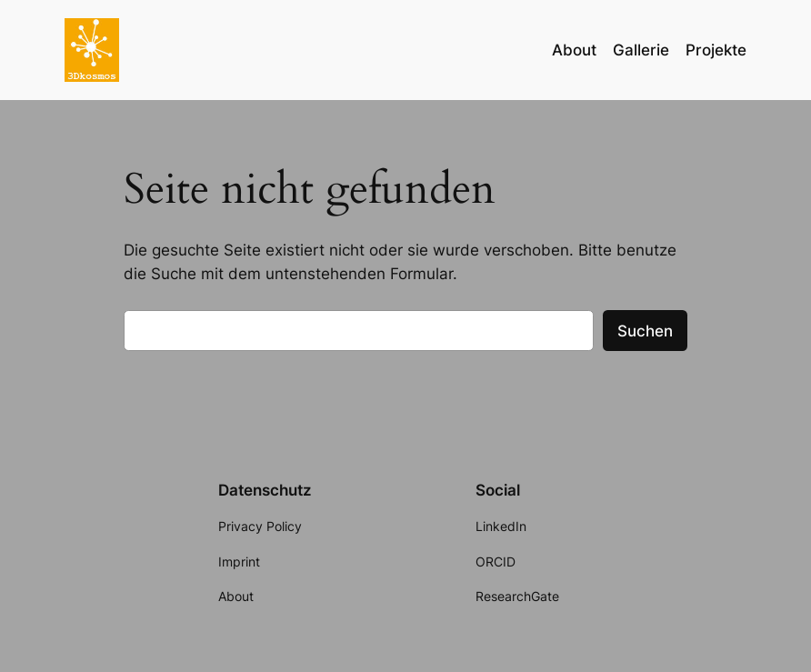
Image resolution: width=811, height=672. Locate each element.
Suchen (645, 331)
